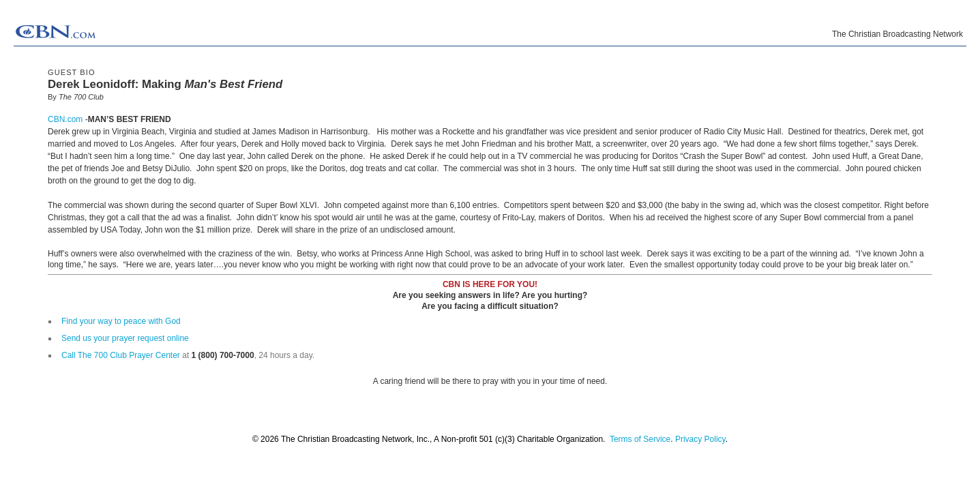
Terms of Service (640, 439)
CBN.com (65, 119)
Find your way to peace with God (121, 321)
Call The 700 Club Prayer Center (121, 355)
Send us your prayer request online (125, 338)
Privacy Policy (700, 439)
